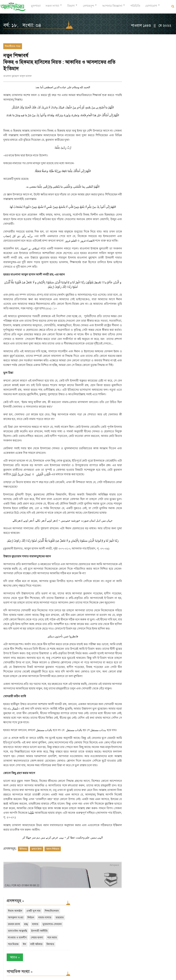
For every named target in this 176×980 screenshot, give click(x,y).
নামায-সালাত (131, 70)
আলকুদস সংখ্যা (150, 63)
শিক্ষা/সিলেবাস (131, 63)
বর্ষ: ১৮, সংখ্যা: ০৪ (22, 25)
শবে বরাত (129, 96)
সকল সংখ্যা (52, 7)
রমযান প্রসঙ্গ (160, 70)
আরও (131, 116)
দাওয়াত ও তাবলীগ (133, 90)
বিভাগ (71, 7)
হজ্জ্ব (126, 76)
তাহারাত (146, 70)
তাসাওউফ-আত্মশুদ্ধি (134, 83)
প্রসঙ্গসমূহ (132, 46)
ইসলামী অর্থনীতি (156, 83)
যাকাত (135, 76)
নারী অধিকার (130, 103)
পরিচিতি (135, 7)
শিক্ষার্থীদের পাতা (13, 46)
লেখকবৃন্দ (88, 7)
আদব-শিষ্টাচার (53, 899)
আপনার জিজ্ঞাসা (112, 7)
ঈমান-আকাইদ (131, 56)
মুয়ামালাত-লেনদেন (152, 76)
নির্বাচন (165, 63)
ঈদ (154, 96)
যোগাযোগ (151, 7)
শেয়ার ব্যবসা (153, 90)
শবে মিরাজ (143, 96)
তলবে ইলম (37, 899)
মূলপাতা (36, 7)
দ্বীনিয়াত (23, 899)
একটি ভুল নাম (150, 56)
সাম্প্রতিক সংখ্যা (136, 130)
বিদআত (144, 103)
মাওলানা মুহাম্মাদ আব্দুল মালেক (17, 76)
